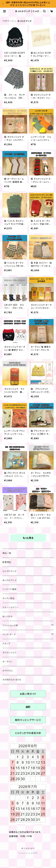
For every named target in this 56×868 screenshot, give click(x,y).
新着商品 (7, 562)
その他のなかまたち (12, 680)
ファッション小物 (10, 625)
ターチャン (7, 662)
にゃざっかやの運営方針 (28, 733)
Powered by (28, 853)
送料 (28, 707)
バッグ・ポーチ (9, 634)
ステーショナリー (10, 607)
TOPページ (8, 21)
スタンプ (6, 643)
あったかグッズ (9, 580)
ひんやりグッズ (9, 571)
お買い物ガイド (28, 694)
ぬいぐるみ (7, 616)
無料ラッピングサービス (28, 720)
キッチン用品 (9, 598)
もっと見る (28, 538)
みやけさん (8, 671)
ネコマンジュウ (9, 652)
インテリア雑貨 (9, 589)
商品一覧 (7, 553)
